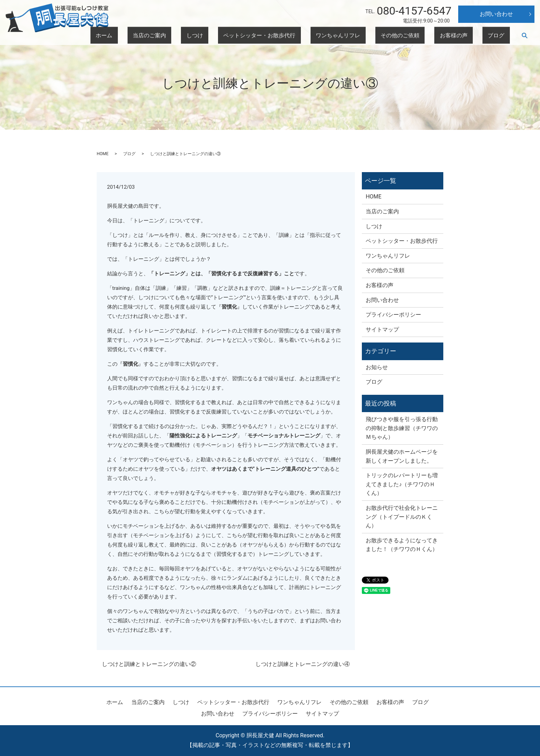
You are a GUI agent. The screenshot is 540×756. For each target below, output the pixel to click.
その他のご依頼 (434, 36)
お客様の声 (473, 36)
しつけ (279, 36)
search (524, 36)
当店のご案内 (247, 36)
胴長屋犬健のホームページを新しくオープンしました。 (402, 456)
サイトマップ (382, 330)
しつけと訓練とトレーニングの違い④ (303, 664)
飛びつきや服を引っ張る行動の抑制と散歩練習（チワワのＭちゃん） (402, 428)
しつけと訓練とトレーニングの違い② (149, 664)
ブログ (502, 36)
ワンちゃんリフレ (388, 36)
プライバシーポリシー (393, 315)
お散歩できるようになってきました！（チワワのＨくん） (402, 545)
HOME (103, 154)
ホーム (216, 36)
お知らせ (377, 367)
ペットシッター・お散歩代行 (328, 36)
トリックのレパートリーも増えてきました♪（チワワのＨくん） (402, 484)
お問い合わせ (496, 14)
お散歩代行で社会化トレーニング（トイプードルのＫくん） (402, 517)
